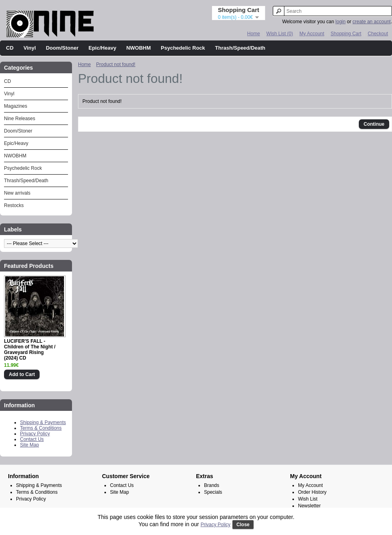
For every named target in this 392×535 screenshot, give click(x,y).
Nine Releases (20, 119)
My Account (312, 34)
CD (10, 48)
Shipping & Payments (43, 422)
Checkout (378, 34)
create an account (371, 22)
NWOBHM (139, 48)
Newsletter (309, 506)
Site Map (29, 445)
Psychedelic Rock (183, 48)
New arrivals (17, 193)
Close (243, 525)
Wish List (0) (280, 34)
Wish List (308, 499)
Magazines (16, 106)
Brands (212, 485)
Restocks (14, 205)
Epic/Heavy (102, 48)
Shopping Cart (346, 34)
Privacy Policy (35, 434)
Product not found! (116, 64)
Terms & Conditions (41, 428)
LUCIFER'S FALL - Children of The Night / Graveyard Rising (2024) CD (30, 350)
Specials (213, 492)
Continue (374, 124)
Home (254, 34)
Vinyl (30, 48)
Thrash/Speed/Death (240, 48)
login (341, 22)
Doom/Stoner (62, 48)
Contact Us (32, 439)
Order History (312, 492)
